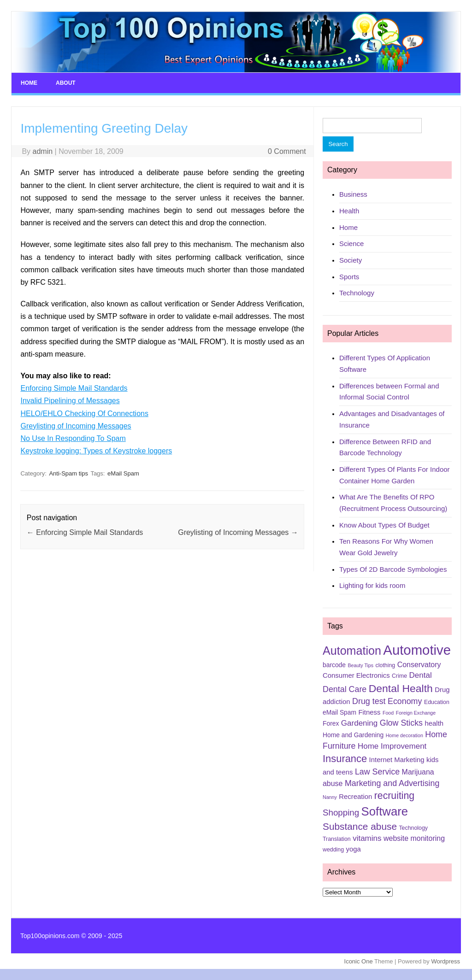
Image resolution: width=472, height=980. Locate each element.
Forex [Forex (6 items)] (331, 723)
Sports (349, 277)
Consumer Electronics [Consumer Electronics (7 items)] (356, 675)
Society (351, 260)
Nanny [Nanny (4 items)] (330, 797)
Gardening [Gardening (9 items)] (359, 723)
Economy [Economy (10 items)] (405, 701)
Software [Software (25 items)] (385, 811)
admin (43, 151)
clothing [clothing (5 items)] (386, 665)
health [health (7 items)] (434, 723)
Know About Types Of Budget (384, 525)
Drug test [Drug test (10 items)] (369, 701)
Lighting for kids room (372, 585)
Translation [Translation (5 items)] (337, 839)
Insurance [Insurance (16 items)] (345, 759)
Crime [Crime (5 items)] (399, 676)
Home (29, 83)
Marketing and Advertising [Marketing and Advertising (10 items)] (392, 783)
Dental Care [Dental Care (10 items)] (345, 689)
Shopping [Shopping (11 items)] (341, 813)
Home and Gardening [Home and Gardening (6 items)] (353, 735)
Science (351, 244)
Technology (357, 293)
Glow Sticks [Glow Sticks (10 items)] (401, 723)
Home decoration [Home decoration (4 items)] (404, 735)
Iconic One (359, 961)
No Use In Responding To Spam (73, 438)
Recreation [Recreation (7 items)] (355, 797)
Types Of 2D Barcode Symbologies (393, 569)
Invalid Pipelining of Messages (70, 401)
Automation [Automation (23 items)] (352, 651)
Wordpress (445, 961)
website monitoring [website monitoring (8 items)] (414, 838)
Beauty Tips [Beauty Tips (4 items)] (360, 665)
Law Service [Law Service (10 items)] (377, 772)
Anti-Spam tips (68, 473)
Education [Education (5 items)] (437, 702)
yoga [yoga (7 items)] (354, 849)
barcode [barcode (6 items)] (334, 665)
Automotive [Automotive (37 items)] (417, 650)
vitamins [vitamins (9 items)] (367, 838)
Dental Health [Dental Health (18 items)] (401, 688)
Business (353, 194)
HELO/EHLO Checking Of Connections (84, 414)
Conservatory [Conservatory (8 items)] (419, 665)
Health (349, 211)
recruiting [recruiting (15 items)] (394, 796)
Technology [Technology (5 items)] (413, 828)
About (66, 83)
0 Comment (287, 151)
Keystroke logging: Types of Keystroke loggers (96, 451)
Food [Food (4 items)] (388, 713)
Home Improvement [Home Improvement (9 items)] (392, 746)
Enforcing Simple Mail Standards (74, 388)
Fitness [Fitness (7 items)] (369, 712)
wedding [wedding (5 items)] (333, 850)
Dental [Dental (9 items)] (421, 675)
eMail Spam (123, 473)
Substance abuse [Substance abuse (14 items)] (360, 826)
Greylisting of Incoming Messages (76, 426)
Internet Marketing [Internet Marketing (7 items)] (397, 760)
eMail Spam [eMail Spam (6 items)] (339, 712)
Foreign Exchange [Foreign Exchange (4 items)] (416, 713)
